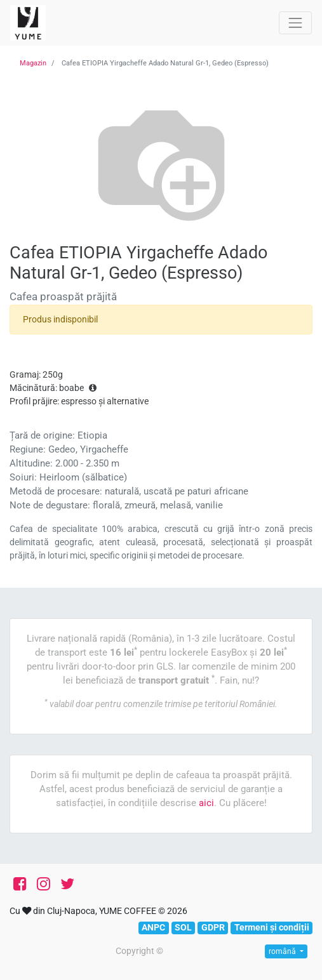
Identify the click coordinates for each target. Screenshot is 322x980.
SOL (183, 927)
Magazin (33, 63)
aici (206, 803)
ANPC (153, 927)
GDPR (213, 927)
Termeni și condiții (272, 927)
